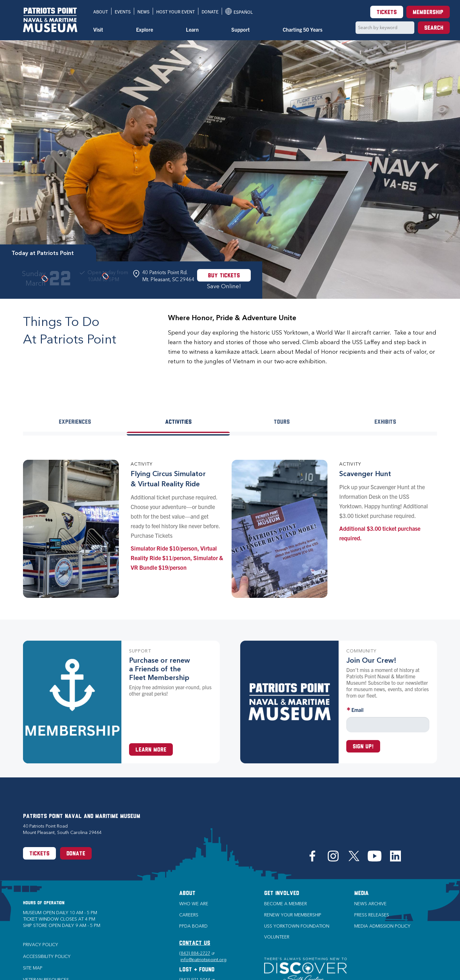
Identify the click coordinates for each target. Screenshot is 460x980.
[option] (230, 169)
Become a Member (286, 904)
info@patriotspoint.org (203, 960)
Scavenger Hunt (365, 474)
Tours (282, 422)
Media (361, 894)
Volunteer (277, 937)
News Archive (370, 904)
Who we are (194, 904)
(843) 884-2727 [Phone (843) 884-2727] (197, 953)
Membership (428, 13)
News (143, 12)
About (101, 12)
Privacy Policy (41, 945)
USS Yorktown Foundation (297, 926)
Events (123, 12)
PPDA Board (193, 926)
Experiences (75, 422)
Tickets (387, 13)
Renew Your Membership (293, 915)
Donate (210, 12)
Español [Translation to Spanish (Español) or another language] (239, 11)
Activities (178, 422)
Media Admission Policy (382, 926)
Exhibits (385, 422)
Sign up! (363, 747)
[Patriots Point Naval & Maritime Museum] (50, 20)
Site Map (33, 968)
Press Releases (372, 915)
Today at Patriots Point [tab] (43, 253)
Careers (189, 915)
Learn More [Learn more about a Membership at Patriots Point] (151, 750)
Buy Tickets (224, 276)
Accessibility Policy (47, 957)
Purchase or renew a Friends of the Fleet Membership (160, 669)
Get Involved (282, 894)
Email (357, 710)
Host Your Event (176, 12)
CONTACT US (195, 943)
